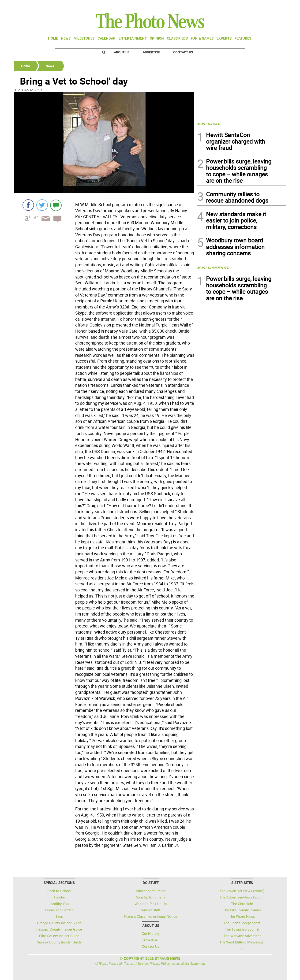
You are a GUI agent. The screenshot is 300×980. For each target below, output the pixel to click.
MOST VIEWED (209, 124)
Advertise (151, 52)
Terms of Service (136, 963)
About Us (122, 52)
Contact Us (183, 52)
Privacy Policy (160, 963)
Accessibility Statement (189, 963)
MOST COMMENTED (213, 268)
